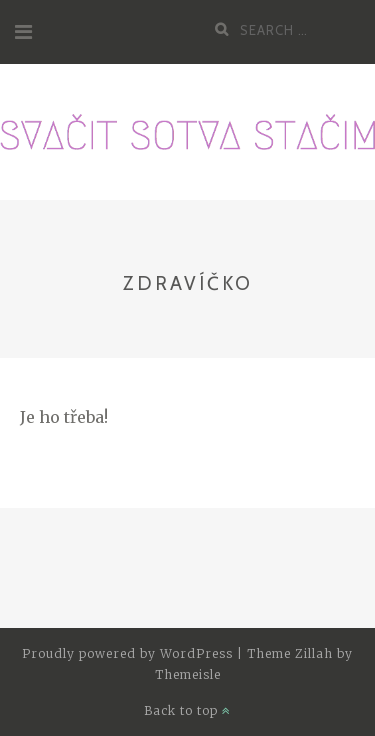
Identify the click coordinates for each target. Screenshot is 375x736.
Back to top (187, 710)
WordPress (196, 653)
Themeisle (188, 674)
